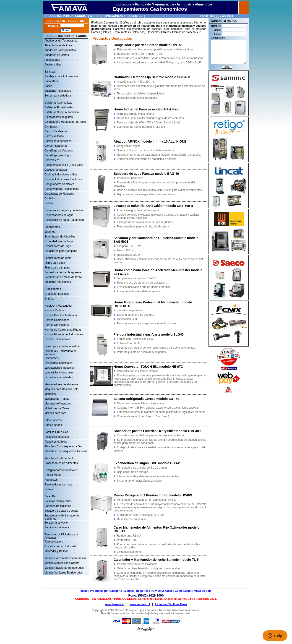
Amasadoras (52, 60)
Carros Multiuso (54, 136)
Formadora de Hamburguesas (63, 272)
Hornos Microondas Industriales (64, 334)
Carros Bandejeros (56, 131)
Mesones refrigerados (58, 404)
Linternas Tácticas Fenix (171, 604)
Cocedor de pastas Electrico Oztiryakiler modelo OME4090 (158, 431)
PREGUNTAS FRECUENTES (124, 16)
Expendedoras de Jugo (59, 241)
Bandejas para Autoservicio (61, 76)
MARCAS (96, 16)
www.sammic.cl (140, 604)
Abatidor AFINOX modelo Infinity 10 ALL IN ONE (150, 141)
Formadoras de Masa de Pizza (63, 277)
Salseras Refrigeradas (58, 501)
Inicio (84, 591)
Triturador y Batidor (56, 551)
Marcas (129, 591)
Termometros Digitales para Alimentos (61, 535)
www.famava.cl (115, 604)
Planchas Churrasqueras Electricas (66, 451)
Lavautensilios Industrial (59, 368)
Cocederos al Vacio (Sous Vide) (64, 165)
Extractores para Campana (61, 251)
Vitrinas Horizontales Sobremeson (65, 558)
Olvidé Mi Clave (163, 591)
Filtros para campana (57, 268)
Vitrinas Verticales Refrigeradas (64, 573)
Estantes (50, 232)
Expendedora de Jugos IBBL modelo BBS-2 (147, 463)
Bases (48, 86)
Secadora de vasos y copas (61, 511)
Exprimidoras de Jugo (58, 246)
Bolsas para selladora (58, 96)
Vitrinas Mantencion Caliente (62, 563)
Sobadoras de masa (57, 527)
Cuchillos (50, 198)
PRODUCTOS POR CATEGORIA (65, 16)
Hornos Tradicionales (57, 339)
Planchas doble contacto (59, 458)
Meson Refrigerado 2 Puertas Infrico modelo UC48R (153, 495)
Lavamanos (52, 358)
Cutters (49, 203)
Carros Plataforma (56, 146)
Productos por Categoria (106, 591)
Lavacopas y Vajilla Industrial (62, 346)
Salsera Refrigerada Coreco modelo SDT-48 (147, 399)
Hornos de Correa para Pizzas (63, 330)
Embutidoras (52, 227)
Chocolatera (52, 160)
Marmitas (50, 394)
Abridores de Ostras (57, 55)
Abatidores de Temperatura (61, 41)
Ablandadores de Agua (58, 45)
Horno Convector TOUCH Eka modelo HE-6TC (148, 367)
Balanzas (50, 72)
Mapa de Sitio (203, 591)
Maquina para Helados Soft (61, 389)
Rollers (49, 489)
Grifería (49, 299)
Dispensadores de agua (59, 215)
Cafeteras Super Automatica (62, 112)
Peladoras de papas (57, 437)
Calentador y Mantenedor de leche (65, 122)
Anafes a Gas (53, 65)
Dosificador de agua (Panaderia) (64, 220)
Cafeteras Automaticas (58, 103)
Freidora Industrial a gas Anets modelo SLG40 (149, 334)
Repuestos (51, 480)
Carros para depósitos (58, 141)
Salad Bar (51, 496)
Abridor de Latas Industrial (60, 50)
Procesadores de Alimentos (61, 463)
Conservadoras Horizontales (62, 189)
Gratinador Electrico (57, 294)
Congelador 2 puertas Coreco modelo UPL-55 (148, 45)
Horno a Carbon (54, 310)
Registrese (143, 591)
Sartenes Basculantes (58, 506)
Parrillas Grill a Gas (56, 432)
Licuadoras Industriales (59, 377)
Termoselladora (54, 542)
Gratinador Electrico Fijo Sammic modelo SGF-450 (152, 77)
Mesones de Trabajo (57, 399)
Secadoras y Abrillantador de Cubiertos (62, 516)
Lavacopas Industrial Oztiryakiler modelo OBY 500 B (153, 206)
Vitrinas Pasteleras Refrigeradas (64, 568)
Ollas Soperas (53, 420)
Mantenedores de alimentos (61, 384)
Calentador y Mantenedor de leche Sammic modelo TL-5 (156, 560)
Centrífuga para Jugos (58, 155)
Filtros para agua (55, 263)
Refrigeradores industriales (61, 470)
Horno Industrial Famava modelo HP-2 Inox (146, 109)
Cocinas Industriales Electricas (63, 179)
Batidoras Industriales (58, 91)
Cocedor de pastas (56, 170)
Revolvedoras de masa (59, 485)
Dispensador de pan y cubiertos (64, 210)
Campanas (51, 127)
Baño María (52, 81)
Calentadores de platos (59, 117)
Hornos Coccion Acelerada (61, 315)
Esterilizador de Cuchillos (60, 237)
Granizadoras (53, 289)
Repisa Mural (53, 475)
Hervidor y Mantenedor (58, 306)
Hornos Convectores (57, 325)
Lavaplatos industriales (58, 363)
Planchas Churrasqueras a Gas (64, 446)
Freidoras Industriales (58, 282)
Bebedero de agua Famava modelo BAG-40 (146, 174)
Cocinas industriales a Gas (61, 175)
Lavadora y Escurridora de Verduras (61, 352)
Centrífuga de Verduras (59, 151)
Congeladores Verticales (59, 184)
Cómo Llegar (183, 591)
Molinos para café (55, 413)
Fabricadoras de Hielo (58, 258)
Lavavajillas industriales (59, 373)
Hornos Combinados (57, 320)
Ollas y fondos (53, 425)
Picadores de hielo (56, 442)
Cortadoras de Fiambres (59, 194)
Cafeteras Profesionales (59, 107)
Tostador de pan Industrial (60, 546)
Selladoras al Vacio (56, 523)
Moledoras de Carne (57, 408)
